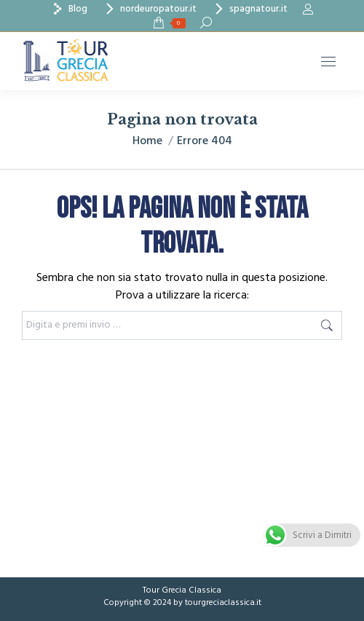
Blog (69, 9)
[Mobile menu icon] (328, 62)
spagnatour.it (249, 9)
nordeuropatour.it (149, 9)
